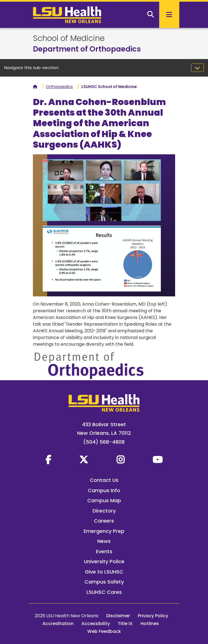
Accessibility (96, 624)
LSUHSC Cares (104, 592)
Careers (104, 521)
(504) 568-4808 (104, 442)
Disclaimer (118, 616)
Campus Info (104, 490)
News (104, 541)
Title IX (125, 624)
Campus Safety (104, 582)
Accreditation (58, 624)
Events (104, 551)
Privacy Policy (153, 616)
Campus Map (104, 500)
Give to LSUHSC (104, 572)
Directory (104, 511)
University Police (104, 561)
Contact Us (104, 480)
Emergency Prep (104, 531)
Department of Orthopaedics (87, 49)
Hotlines (150, 624)
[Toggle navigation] (197, 68)
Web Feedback (104, 631)
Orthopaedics (59, 87)
